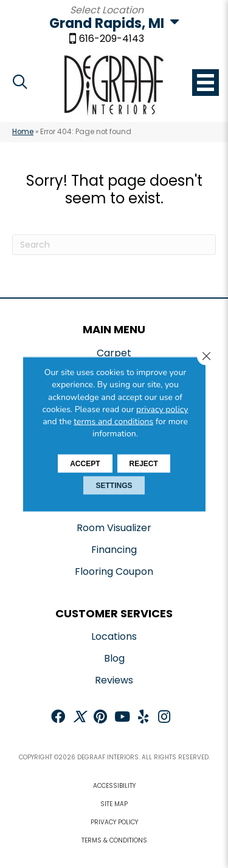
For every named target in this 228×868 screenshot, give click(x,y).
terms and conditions (113, 422)
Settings (114, 485)
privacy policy (162, 409)
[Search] (114, 245)
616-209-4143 (112, 39)
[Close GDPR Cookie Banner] (206, 356)
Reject (144, 463)
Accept (85, 463)
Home (23, 132)
